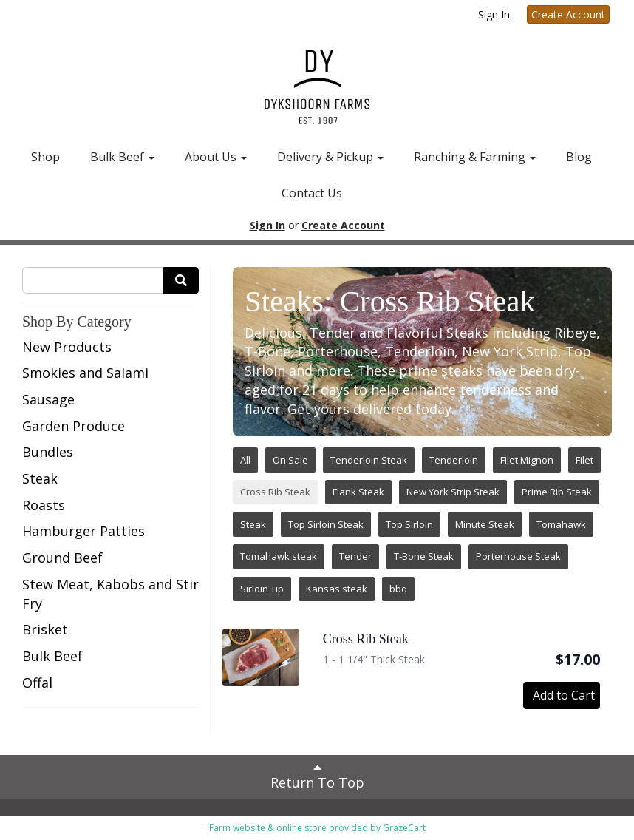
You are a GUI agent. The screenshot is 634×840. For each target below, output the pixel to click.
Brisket (45, 629)
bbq (398, 589)
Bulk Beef (122, 157)
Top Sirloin (409, 524)
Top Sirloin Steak (326, 524)
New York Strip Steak (453, 492)
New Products (67, 347)
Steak (40, 478)
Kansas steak (337, 589)
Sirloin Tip (262, 589)
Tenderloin (454, 460)
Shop (45, 157)
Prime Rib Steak (557, 492)
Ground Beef (62, 558)
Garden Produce (74, 426)
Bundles (48, 452)
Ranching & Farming (475, 157)
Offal (37, 682)
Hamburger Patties (83, 531)
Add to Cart (564, 695)
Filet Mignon (527, 460)
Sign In (494, 14)
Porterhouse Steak (518, 556)
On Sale (290, 460)
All (245, 460)
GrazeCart (404, 828)
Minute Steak (485, 524)
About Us (216, 157)
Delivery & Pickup (330, 157)
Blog (579, 157)
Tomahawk (561, 524)
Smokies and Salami (85, 373)
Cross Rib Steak (275, 492)
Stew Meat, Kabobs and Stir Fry (110, 594)
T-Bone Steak (424, 556)
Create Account (568, 14)
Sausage (48, 399)
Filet (584, 460)
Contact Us (312, 193)
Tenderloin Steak (369, 460)
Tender (355, 556)
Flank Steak (358, 492)
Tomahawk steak (279, 556)
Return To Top (317, 776)
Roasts (44, 505)
